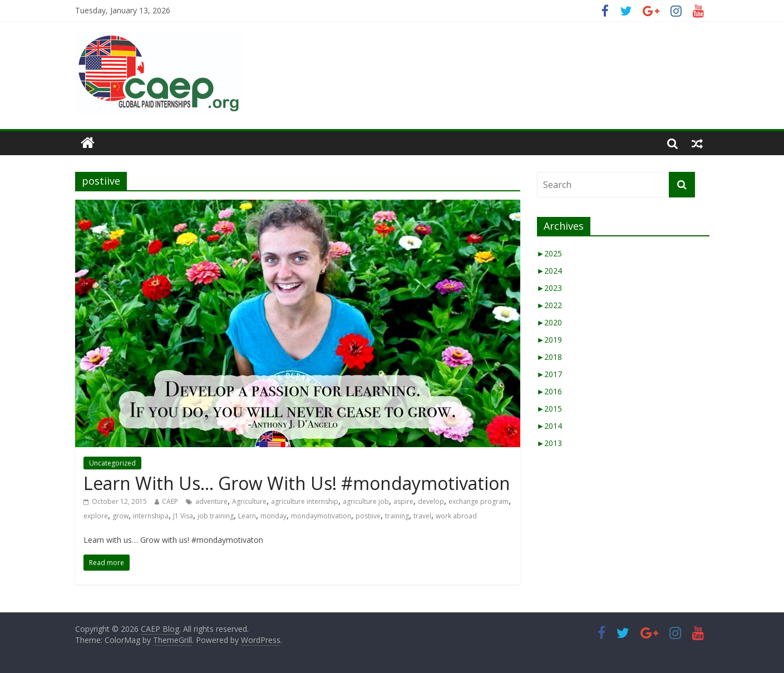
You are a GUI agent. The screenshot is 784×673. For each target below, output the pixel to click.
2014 (550, 426)
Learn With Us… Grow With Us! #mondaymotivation (297, 483)
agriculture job (366, 501)
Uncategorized (112, 463)
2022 (550, 305)
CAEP (170, 501)
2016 (550, 391)
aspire (403, 501)
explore (96, 516)
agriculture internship (305, 501)
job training (216, 516)
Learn (247, 516)
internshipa (151, 516)
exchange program (479, 501)
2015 (550, 409)
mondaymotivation (321, 516)
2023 (550, 288)
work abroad (456, 516)
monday (273, 516)
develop (431, 501)
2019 (550, 340)
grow (120, 516)
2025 (550, 253)
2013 (550, 443)
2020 (550, 322)
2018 (550, 357)
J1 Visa (183, 516)
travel (422, 516)
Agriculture (249, 501)
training (397, 516)
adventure (211, 501)
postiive (368, 516)
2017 (550, 374)
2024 (550, 271)
